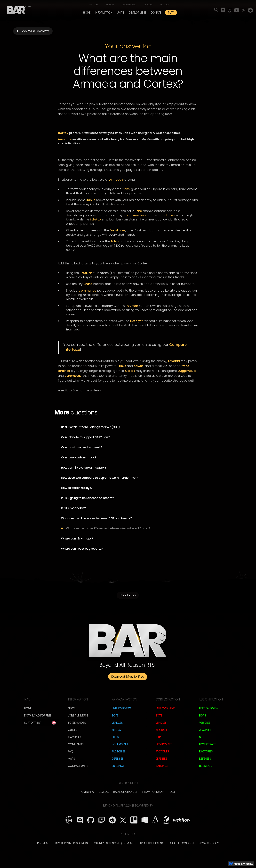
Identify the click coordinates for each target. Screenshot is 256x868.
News (72, 708)
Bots (115, 716)
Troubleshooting (152, 843)
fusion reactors (135, 215)
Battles (94, 5)
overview (88, 792)
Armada (174, 361)
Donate (156, 13)
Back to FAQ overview (35, 31)
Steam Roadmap (153, 792)
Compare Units (78, 766)
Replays (110, 5)
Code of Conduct (181, 843)
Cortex (130, 371)
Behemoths (73, 376)
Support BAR (33, 723)
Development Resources (71, 843)
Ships (115, 737)
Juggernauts (187, 371)
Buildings (118, 766)
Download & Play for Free (128, 677)
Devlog (148, 5)
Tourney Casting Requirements (114, 843)
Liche (138, 211)
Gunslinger (117, 230)
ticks (123, 366)
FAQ (70, 751)
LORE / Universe (78, 716)
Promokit (44, 843)
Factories (118, 751)
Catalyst (136, 321)
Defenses (117, 759)
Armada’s (116, 180)
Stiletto (95, 219)
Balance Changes (125, 792)
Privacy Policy (209, 843)
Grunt (88, 284)
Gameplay (74, 737)
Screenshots (77, 723)
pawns (139, 366)
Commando (87, 291)
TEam (172, 792)
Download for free (38, 716)
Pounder (132, 306)
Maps (71, 759)
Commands (76, 744)
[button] (104, 13)
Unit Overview (121, 708)
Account (165, 5)
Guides (72, 730)
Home (87, 13)
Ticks (126, 189)
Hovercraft (120, 744)
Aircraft (118, 730)
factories (168, 215)
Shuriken (86, 273)
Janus (91, 200)
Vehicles (117, 723)
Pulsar (115, 241)
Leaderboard (129, 5)
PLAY (171, 13)
